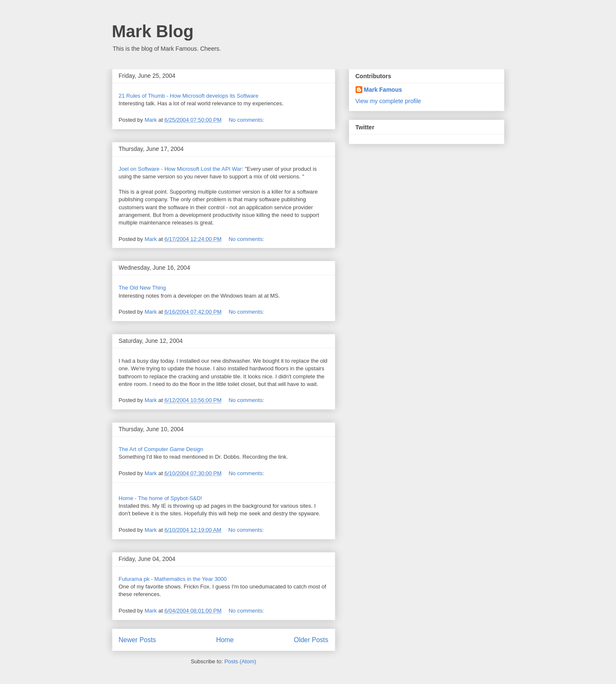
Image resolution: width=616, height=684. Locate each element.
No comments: (247, 120)
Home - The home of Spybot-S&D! (161, 498)
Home (225, 640)
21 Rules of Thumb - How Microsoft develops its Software (189, 96)
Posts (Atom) (240, 661)
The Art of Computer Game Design (161, 449)
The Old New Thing (142, 288)
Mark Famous (383, 90)
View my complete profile (388, 101)
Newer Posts (137, 640)
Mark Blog (153, 31)
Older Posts (311, 640)
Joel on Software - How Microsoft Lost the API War (180, 169)
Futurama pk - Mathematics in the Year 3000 (173, 579)
